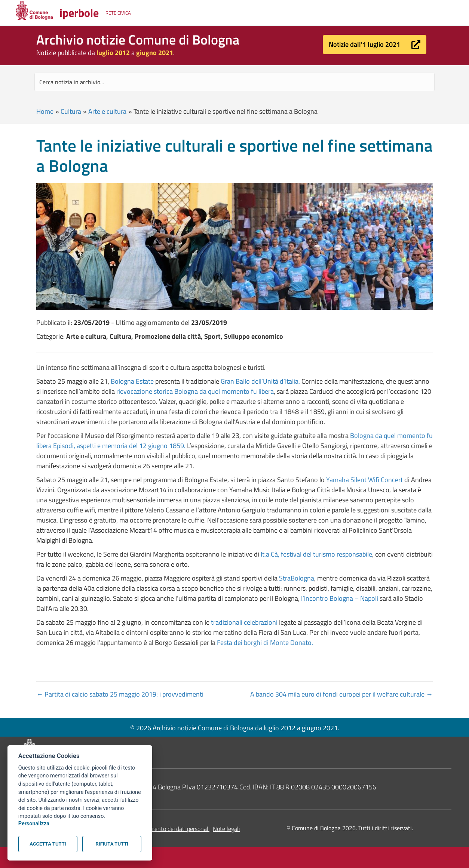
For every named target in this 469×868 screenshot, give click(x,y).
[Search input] (235, 82)
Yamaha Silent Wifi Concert (364, 480)
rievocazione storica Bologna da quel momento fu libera (195, 391)
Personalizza (34, 824)
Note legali (226, 829)
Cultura (71, 111)
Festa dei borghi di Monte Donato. (265, 642)
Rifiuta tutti (112, 844)
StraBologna (296, 578)
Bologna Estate (132, 381)
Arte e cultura (107, 111)
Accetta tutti (48, 844)
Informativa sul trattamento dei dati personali (153, 829)
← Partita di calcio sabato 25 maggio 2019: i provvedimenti (120, 694)
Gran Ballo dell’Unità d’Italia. (260, 381)
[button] (375, 45)
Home (45, 111)
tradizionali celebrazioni (245, 622)
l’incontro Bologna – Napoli (340, 598)
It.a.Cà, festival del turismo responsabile (316, 554)
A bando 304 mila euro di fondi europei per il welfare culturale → (341, 694)
